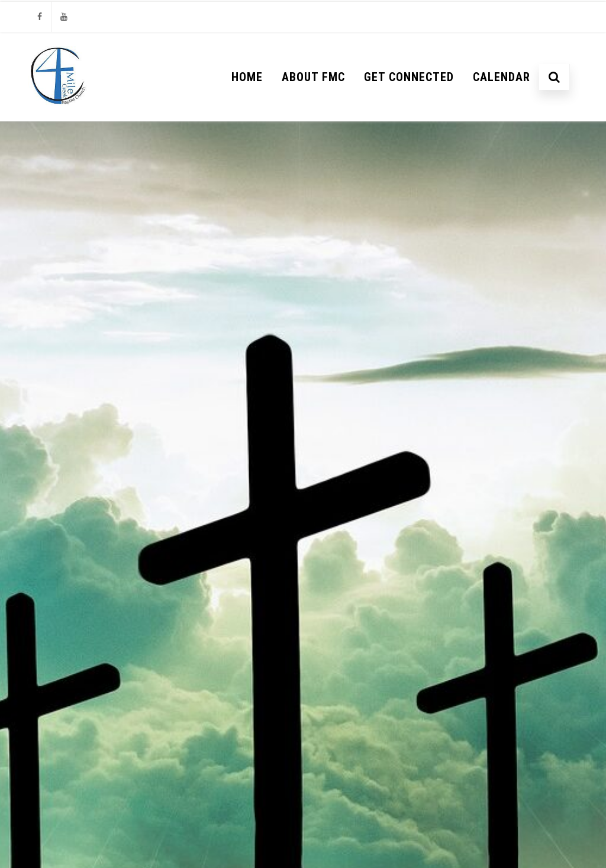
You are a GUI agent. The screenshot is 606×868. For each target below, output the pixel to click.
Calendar (502, 77)
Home (247, 77)
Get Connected (409, 77)
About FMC (313, 77)
